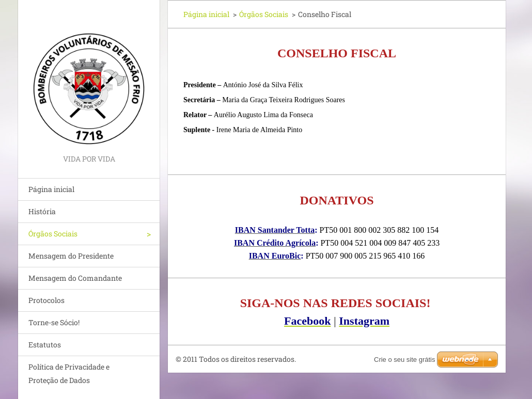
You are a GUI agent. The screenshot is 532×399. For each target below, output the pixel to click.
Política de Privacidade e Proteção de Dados (69, 373)
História (42, 211)
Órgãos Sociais (53, 234)
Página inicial (51, 189)
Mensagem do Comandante (75, 278)
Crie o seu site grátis (405, 360)
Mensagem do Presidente (71, 256)
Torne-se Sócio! (54, 322)
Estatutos (45, 345)
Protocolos (46, 300)
